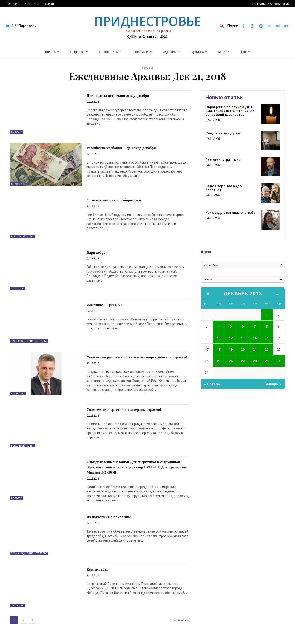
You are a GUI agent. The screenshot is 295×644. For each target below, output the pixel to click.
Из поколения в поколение (115, 524)
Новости (17, 132)
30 (279, 361)
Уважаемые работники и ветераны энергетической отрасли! (124, 360)
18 (219, 349)
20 (243, 349)
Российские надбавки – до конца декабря (132, 148)
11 (219, 338)
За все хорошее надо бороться (224, 188)
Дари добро (99, 252)
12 (231, 338)
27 (243, 361)
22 (267, 349)
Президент (18, 393)
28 (255, 361)
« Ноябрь (212, 384)
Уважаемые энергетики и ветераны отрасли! (136, 411)
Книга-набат (100, 577)
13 (243, 338)
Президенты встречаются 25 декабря (127, 95)
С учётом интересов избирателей (122, 200)
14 (255, 338)
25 (219, 361)
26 (231, 361)
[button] (227, 26)
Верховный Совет (22, 236)
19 (231, 349)
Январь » (273, 384)
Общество (18, 289)
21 (255, 349)
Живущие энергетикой (111, 305)
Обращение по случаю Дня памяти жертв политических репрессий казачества (230, 111)
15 (267, 338)
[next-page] (33, 627)
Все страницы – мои (223, 160)
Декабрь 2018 (243, 293)
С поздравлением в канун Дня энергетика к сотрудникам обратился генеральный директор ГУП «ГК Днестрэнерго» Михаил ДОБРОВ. (134, 472)
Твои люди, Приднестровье (29, 341)
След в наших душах (223, 133)
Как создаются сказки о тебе (230, 213)
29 (267, 361)
